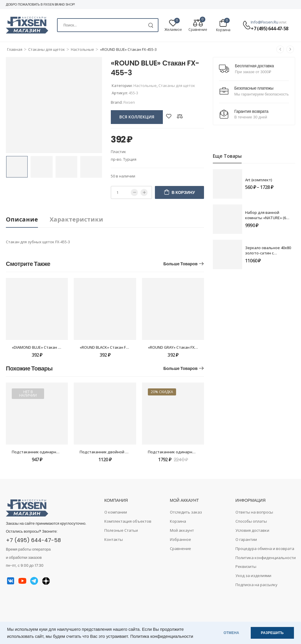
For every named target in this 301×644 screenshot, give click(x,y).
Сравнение (180, 549)
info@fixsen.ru (265, 22)
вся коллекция (137, 117)
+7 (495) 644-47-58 (269, 28)
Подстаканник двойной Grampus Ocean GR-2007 (124, 452)
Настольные (82, 49)
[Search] (108, 25)
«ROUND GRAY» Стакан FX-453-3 (177, 347)
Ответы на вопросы (254, 512)
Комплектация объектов (128, 521)
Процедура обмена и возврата (265, 549)
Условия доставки (252, 530)
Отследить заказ (186, 512)
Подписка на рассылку (256, 585)
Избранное (180, 539)
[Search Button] (151, 25)
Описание (22, 219)
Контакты (114, 539)
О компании (116, 512)
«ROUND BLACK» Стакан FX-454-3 (109, 347)
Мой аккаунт (182, 530)
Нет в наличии (28, 394)
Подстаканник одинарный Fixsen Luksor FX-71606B (195, 452)
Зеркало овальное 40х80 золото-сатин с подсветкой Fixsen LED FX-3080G (270, 256)
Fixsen (129, 102)
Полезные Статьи (121, 530)
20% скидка (162, 392)
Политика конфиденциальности (162, 636)
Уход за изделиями (253, 576)
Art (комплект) (259, 180)
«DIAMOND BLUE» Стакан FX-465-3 (42, 347)
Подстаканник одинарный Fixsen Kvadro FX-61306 (58, 452)
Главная (15, 49)
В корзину (183, 192)
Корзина (178, 521)
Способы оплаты (251, 521)
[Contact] (247, 25)
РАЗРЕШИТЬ (272, 633)
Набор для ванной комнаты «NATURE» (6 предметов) (266, 218)
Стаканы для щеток (47, 49)
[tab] (28, 220)
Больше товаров (180, 264)
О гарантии (246, 539)
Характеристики (76, 219)
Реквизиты (246, 566)
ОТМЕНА (231, 633)
